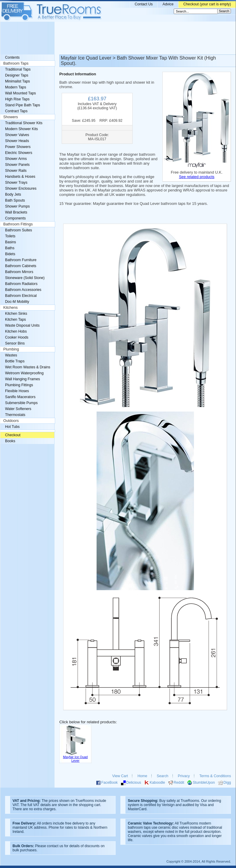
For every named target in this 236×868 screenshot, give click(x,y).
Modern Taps (16, 87)
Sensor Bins (15, 343)
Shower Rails (16, 171)
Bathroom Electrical (21, 296)
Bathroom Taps (16, 63)
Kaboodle (157, 783)
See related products (197, 177)
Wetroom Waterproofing (24, 373)
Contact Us (144, 4)
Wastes (11, 355)
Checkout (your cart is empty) (207, 4)
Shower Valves (17, 135)
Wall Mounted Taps (20, 93)
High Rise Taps (17, 99)
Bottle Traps (15, 361)
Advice (168, 4)
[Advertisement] (118, 38)
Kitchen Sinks (16, 314)
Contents (12, 57)
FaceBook (110, 783)
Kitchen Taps (15, 320)
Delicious (134, 783)
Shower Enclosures (21, 188)
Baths (10, 248)
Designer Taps (17, 75)
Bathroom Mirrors (19, 272)
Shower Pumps (17, 206)
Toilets (10, 236)
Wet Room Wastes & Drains (28, 367)
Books (10, 441)
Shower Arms (16, 159)
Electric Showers (19, 153)
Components (15, 218)
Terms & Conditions (215, 776)
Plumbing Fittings (19, 385)
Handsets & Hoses (20, 177)
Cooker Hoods (17, 337)
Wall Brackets (16, 212)
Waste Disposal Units (22, 325)
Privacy (184, 776)
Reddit (179, 783)
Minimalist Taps (17, 81)
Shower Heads (17, 141)
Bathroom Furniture (21, 260)
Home (142, 776)
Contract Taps (16, 111)
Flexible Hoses (17, 391)
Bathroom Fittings (18, 224)
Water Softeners (18, 409)
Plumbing (11, 349)
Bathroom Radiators (21, 284)
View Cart (120, 776)
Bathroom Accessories (23, 290)
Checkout (13, 435)
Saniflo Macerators (20, 397)
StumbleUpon (204, 783)
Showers (11, 117)
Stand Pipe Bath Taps (22, 105)
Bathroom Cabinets (21, 266)
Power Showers (18, 147)
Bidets (10, 254)
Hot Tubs (12, 427)
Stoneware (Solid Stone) (25, 278)
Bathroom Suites (18, 230)
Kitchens (10, 308)
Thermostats (15, 415)
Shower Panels (17, 165)
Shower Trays (16, 183)
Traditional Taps (18, 69)
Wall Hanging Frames (22, 379)
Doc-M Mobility (17, 302)
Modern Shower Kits (21, 129)
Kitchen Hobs (16, 331)
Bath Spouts (15, 200)
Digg (227, 783)
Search (163, 776)
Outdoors (11, 421)
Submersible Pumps (21, 403)
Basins (11, 242)
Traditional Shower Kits (24, 123)
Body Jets (13, 194)
